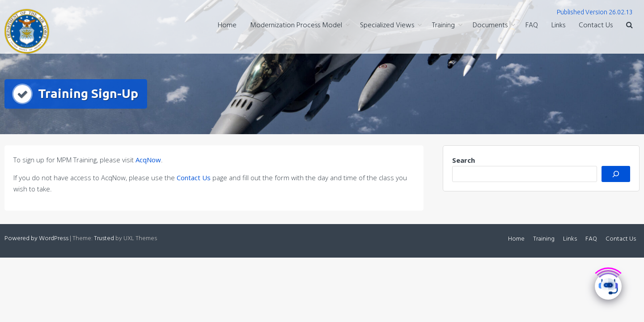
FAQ (532, 25)
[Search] (616, 174)
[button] (629, 26)
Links (558, 25)
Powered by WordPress (36, 239)
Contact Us (596, 25)
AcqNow (148, 160)
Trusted (104, 239)
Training (443, 25)
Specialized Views (387, 25)
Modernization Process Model (296, 25)
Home (227, 25)
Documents (490, 25)
